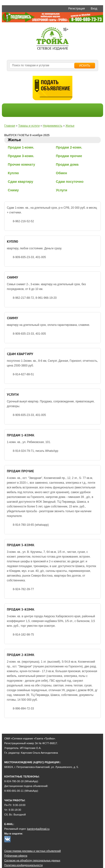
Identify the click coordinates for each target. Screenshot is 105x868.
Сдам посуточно (70, 182)
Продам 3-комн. (21, 156)
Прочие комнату (21, 164)
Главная (10, 126)
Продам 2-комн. (69, 147)
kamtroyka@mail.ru (38, 829)
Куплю (13, 173)
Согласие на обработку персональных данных (32, 860)
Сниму (13, 190)
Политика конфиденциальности (23, 865)
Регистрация (77, 9)
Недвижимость (53, 126)
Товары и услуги (29, 126)
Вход (94, 9)
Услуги (61, 190)
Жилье (70, 126)
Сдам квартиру (20, 182)
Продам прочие (69, 156)
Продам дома (67, 164)
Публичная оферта (16, 856)
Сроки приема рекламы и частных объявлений (33, 851)
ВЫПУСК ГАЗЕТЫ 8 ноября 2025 (27, 135)
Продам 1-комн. (21, 147)
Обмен (61, 173)
